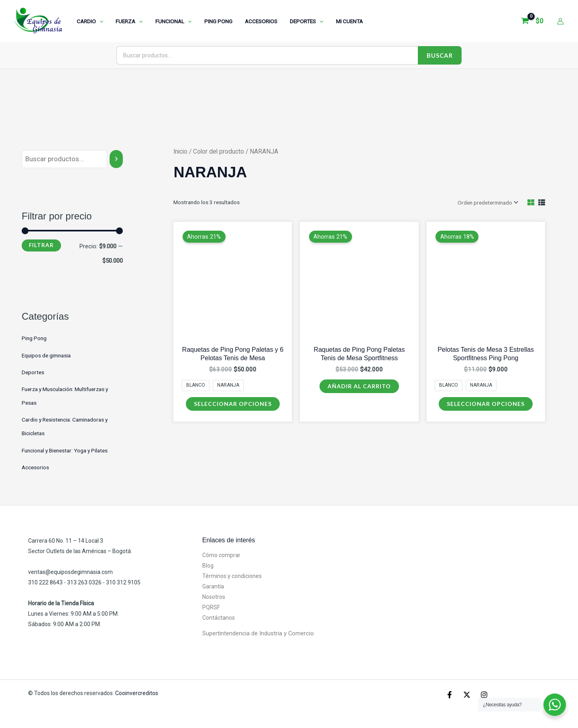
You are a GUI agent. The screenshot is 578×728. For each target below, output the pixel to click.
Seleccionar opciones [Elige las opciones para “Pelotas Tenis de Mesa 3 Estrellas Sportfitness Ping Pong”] (486, 404)
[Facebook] (450, 695)
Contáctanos (219, 618)
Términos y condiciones (232, 576)
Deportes (33, 372)
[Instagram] (484, 695)
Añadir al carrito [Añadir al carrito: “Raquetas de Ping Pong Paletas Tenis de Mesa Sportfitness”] (359, 386)
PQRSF (211, 607)
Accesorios (35, 467)
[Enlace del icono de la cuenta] (560, 21)
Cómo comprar (221, 555)
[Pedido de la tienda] (487, 203)
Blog (208, 566)
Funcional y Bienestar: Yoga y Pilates (65, 450)
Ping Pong (34, 338)
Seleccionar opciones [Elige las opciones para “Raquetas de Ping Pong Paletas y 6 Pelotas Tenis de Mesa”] (233, 404)
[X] (467, 695)
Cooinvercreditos (137, 693)
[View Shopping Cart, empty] (533, 21)
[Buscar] (116, 159)
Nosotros (214, 597)
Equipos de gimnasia (46, 355)
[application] (99, 21)
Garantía (213, 586)
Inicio (180, 151)
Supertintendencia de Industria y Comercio (258, 633)
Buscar (440, 55)
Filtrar (41, 245)
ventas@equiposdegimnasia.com (70, 572)
